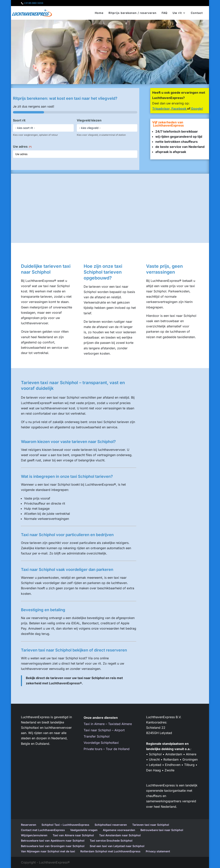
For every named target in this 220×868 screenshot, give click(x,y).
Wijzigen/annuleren (34, 835)
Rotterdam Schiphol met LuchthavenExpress (110, 851)
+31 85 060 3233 (33, 3)
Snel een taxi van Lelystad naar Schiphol (117, 846)
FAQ (165, 13)
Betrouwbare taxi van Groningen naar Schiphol (53, 846)
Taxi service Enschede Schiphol (111, 841)
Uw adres (22, 146)
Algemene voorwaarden (119, 830)
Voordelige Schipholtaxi (101, 743)
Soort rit (19, 120)
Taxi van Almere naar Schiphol (73, 835)
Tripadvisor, (162, 109)
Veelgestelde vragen (84, 830)
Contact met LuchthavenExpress (43, 830)
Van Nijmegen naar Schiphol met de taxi (48, 851)
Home (99, 13)
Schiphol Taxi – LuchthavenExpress (65, 825)
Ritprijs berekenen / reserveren (133, 13)
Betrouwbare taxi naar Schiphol (162, 830)
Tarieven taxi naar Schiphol (151, 825)
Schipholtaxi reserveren (111, 825)
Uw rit (177, 13)
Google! (197, 109)
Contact (197, 13)
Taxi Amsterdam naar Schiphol (120, 835)
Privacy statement (158, 851)
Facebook (179, 109)
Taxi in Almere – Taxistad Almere (108, 724)
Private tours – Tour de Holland (107, 749)
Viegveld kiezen (89, 120)
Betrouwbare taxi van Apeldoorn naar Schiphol (53, 841)
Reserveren (29, 825)
